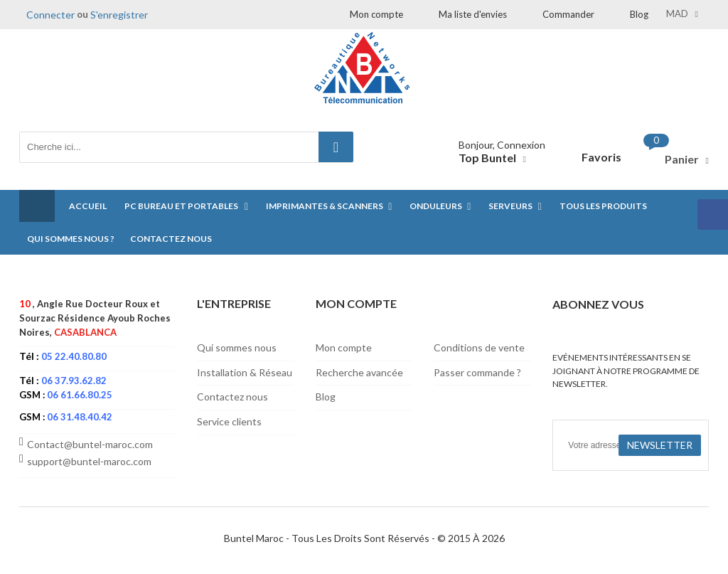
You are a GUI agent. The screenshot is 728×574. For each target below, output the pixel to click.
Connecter (50, 15)
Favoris (601, 157)
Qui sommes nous (237, 347)
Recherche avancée (359, 372)
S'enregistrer (119, 15)
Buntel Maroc (254, 538)
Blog (639, 14)
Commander (568, 14)
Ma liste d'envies (473, 14)
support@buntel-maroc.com (89, 461)
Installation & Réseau (245, 372)
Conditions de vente (479, 347)
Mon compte (376, 14)
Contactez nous (232, 397)
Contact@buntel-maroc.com (90, 444)
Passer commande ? (477, 372)
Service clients (229, 421)
